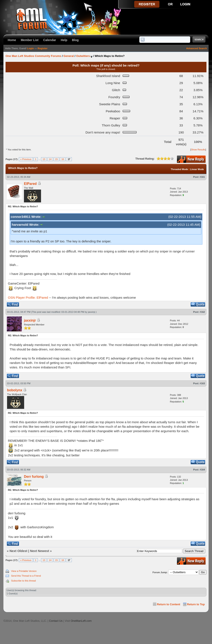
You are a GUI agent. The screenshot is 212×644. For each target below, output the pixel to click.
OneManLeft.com (81, 621)
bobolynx (15, 390)
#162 (202, 312)
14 (50, 159)
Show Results (198, 150)
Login (30, 48)
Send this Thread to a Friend (26, 576)
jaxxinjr (92, 312)
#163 (202, 383)
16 (63, 159)
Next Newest (39, 551)
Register (43, 48)
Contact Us (56, 621)
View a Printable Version (24, 571)
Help (64, 40)
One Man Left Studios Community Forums (33, 56)
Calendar (50, 40)
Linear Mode (197, 169)
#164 (202, 470)
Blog (75, 40)
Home (12, 40)
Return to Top (196, 604)
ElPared (30, 184)
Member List (30, 40)
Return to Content (169, 604)
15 (56, 159)
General (69, 56)
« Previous (26, 159)
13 (44, 159)
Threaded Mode (179, 169)
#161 (202, 177)
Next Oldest (18, 551)
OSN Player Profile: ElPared (28, 298)
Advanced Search (197, 48)
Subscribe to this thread (24, 581)
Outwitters (83, 56)
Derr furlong (34, 477)
